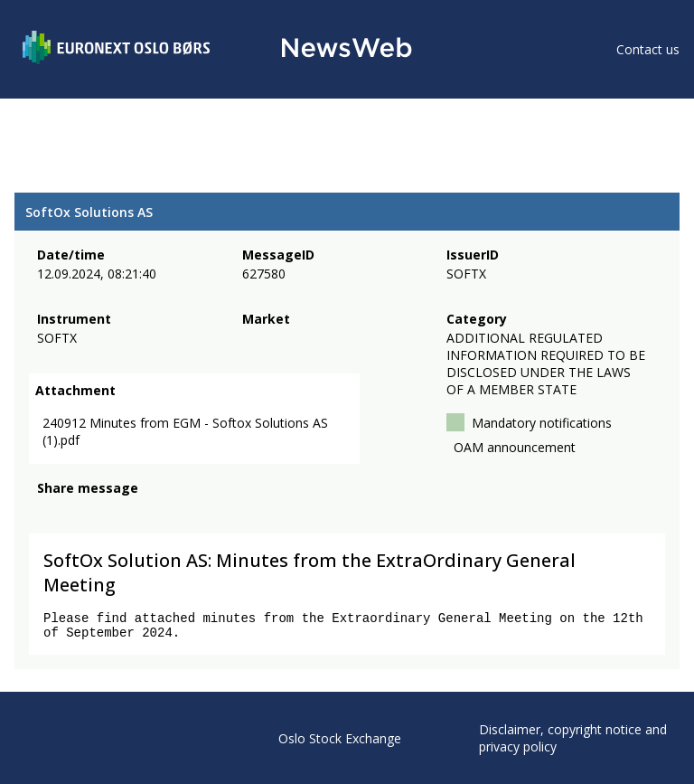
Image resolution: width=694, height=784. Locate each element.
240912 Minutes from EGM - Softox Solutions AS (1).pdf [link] (185, 433)
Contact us (648, 49)
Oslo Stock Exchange (340, 738)
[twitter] (76, 515)
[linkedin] (109, 515)
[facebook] (47, 515)
